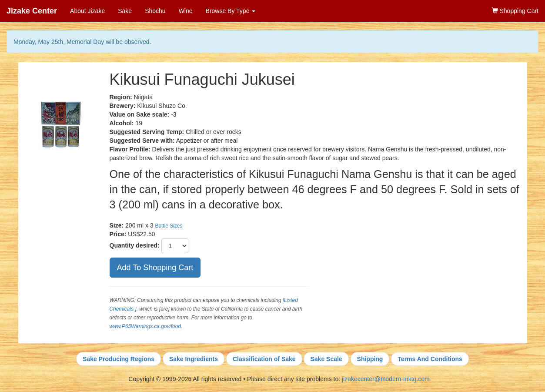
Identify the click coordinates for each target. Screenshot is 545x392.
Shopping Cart (515, 11)
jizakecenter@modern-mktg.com (386, 379)
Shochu (155, 11)
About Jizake (87, 11)
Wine (186, 11)
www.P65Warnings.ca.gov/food (145, 326)
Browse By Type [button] (231, 11)
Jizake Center (32, 11)
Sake (125, 11)
